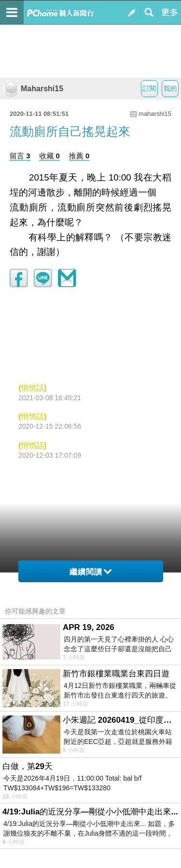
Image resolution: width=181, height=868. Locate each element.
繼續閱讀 (90, 572)
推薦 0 (79, 156)
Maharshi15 (33, 89)
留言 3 (20, 156)
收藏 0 (49, 156)
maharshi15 (155, 114)
